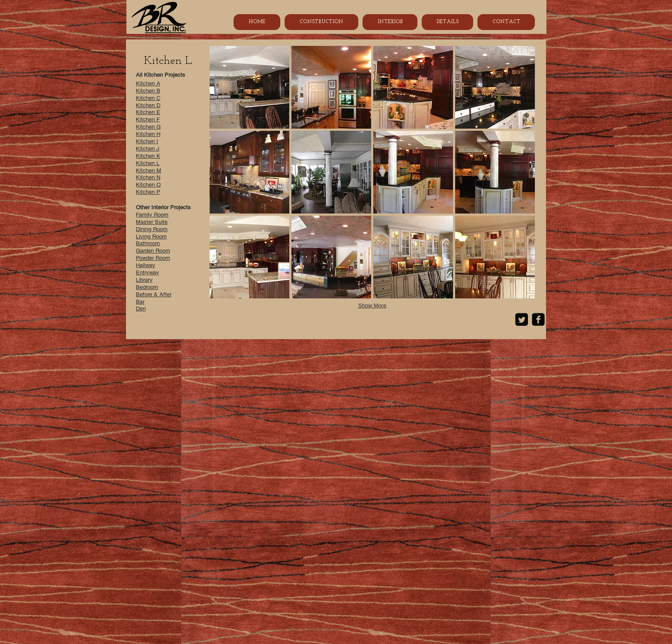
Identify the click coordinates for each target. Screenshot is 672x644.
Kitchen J (148, 149)
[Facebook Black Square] (538, 319)
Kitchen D (148, 105)
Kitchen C (148, 98)
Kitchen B (148, 91)
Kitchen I (147, 141)
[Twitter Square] (522, 319)
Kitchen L (148, 163)
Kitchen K (148, 156)
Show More (372, 305)
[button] (249, 87)
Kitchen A (148, 83)
